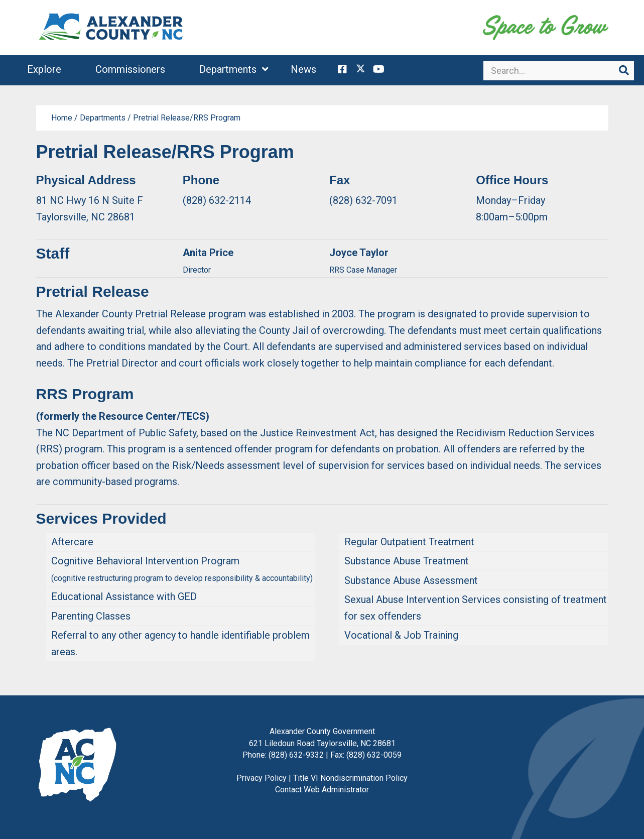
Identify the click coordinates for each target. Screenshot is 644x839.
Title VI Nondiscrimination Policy (350, 778)
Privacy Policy (262, 778)
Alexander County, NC (111, 28)
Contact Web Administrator (322, 790)
